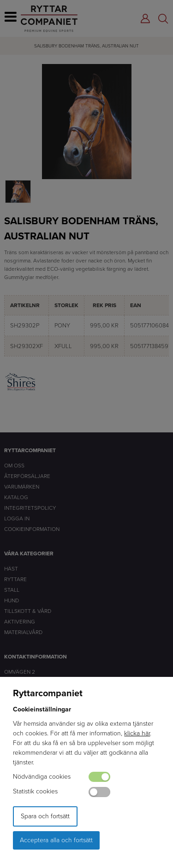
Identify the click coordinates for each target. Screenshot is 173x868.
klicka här (137, 733)
